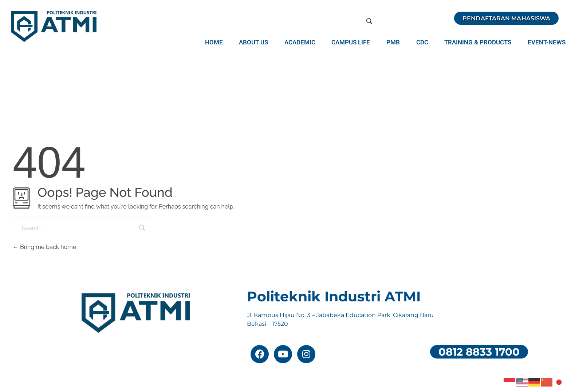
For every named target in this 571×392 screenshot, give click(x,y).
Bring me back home (44, 247)
